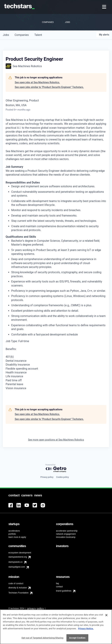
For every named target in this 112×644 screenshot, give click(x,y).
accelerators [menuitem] (14, 531)
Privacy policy (47, 477)
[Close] (106, 617)
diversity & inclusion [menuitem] (18, 588)
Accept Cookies (77, 639)
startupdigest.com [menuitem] (17, 567)
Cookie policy (63, 477)
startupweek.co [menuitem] (16, 562)
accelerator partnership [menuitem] (67, 531)
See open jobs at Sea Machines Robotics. (37, 82)
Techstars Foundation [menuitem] (18, 593)
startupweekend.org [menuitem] (18, 557)
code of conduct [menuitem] (16, 583)
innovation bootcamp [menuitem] (66, 537)
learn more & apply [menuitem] (17, 537)
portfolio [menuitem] (12, 534)
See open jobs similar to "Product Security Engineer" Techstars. (49, 87)
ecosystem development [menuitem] (20, 553)
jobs (6, 35)
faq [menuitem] (58, 583)
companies (22, 35)
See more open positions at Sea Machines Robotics (56, 440)
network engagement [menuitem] (66, 534)
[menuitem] (105, 7)
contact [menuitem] (60, 587)
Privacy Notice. (86, 630)
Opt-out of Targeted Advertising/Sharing (42, 639)
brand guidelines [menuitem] (64, 591)
